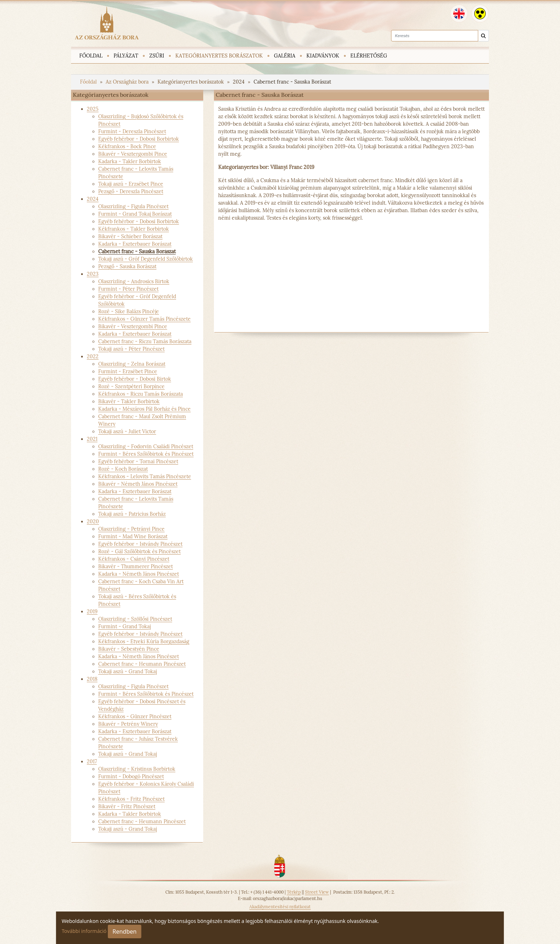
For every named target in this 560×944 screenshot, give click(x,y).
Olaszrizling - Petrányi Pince (131, 529)
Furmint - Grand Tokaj (124, 626)
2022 (93, 356)
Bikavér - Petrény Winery (128, 724)
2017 (92, 761)
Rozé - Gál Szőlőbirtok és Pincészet (139, 551)
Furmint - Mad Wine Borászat (133, 536)
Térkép (294, 892)
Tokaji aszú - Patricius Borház (132, 514)
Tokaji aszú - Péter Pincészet (131, 349)
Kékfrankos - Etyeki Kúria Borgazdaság (144, 641)
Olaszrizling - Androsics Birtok (134, 281)
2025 (93, 109)
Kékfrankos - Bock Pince (127, 146)
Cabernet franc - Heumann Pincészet (142, 664)
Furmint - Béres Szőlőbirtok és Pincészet (146, 454)
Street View (317, 892)
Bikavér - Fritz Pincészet (127, 806)
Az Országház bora (128, 82)
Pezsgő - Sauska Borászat (127, 266)
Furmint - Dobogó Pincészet (131, 776)
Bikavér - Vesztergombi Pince (133, 154)
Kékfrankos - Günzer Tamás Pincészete (144, 319)
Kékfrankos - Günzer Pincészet (135, 716)
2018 (92, 679)
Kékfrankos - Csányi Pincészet (134, 559)
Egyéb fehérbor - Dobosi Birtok (135, 379)
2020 (93, 521)
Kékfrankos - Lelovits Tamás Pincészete (145, 476)
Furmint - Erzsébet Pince (128, 371)
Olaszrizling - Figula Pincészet (133, 206)
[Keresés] (483, 36)
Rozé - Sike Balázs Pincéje (129, 311)
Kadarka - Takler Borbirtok (130, 161)
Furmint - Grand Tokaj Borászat (135, 214)
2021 (92, 439)
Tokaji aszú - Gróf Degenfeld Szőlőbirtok (146, 259)
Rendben (124, 931)
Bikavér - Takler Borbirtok (129, 401)
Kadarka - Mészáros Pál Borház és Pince (144, 409)
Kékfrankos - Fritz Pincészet (131, 799)
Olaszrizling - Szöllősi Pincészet (135, 619)
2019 (92, 611)
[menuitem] (91, 55)
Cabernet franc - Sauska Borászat (292, 82)
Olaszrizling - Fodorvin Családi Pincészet (146, 446)
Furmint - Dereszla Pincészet (132, 131)
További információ (84, 931)
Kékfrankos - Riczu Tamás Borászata (141, 394)
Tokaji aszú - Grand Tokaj (127, 671)
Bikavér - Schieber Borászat (130, 236)
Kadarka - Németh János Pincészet (139, 574)
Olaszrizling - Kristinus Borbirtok (137, 769)
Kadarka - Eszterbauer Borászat (135, 244)
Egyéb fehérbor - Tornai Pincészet (138, 461)
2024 (239, 82)
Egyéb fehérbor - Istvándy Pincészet (140, 544)
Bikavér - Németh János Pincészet (138, 484)
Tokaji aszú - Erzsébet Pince (131, 184)
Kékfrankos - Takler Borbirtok (134, 229)
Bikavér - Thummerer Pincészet (136, 566)
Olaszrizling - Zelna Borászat (132, 364)
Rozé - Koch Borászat (123, 469)
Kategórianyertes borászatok (191, 82)
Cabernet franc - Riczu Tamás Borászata (145, 341)
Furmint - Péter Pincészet (128, 289)
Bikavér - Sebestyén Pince (129, 649)
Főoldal (89, 82)
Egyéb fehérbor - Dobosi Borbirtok (139, 139)
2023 (93, 274)
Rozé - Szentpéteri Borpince (131, 386)
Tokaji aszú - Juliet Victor (127, 431)
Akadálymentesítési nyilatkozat (280, 907)
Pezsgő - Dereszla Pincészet (131, 191)
